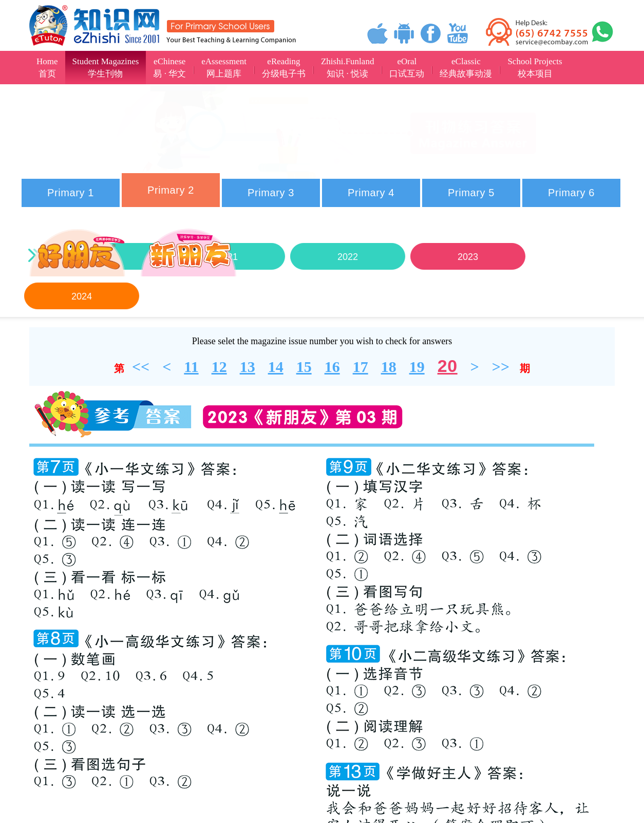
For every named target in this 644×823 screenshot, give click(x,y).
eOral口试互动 (407, 68)
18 (389, 367)
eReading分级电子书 (284, 68)
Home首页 (47, 68)
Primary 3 (271, 193)
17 (361, 367)
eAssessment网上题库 (224, 68)
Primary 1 (71, 193)
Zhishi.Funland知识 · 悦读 (347, 68)
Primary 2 (171, 190)
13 (248, 367)
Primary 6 (571, 193)
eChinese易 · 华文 (169, 68)
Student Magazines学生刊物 (106, 68)
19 (417, 367)
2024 (81, 296)
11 (191, 367)
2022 (347, 257)
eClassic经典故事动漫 (466, 68)
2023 (467, 257)
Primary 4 (371, 193)
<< (141, 367)
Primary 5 (471, 193)
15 (304, 367)
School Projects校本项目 (535, 68)
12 (219, 367)
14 (276, 367)
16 (332, 367)
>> (501, 367)
